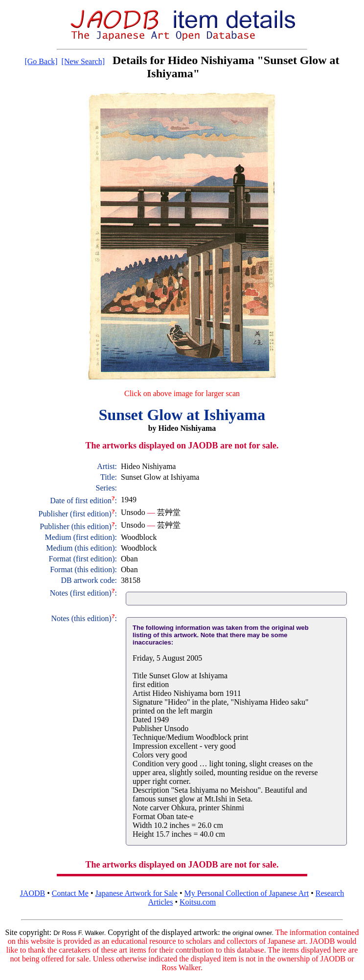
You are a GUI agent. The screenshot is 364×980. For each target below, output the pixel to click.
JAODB (33, 893)
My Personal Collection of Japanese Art (247, 893)
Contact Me (70, 893)
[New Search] (83, 61)
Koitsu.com (198, 902)
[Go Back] (41, 61)
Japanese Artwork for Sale (136, 893)
